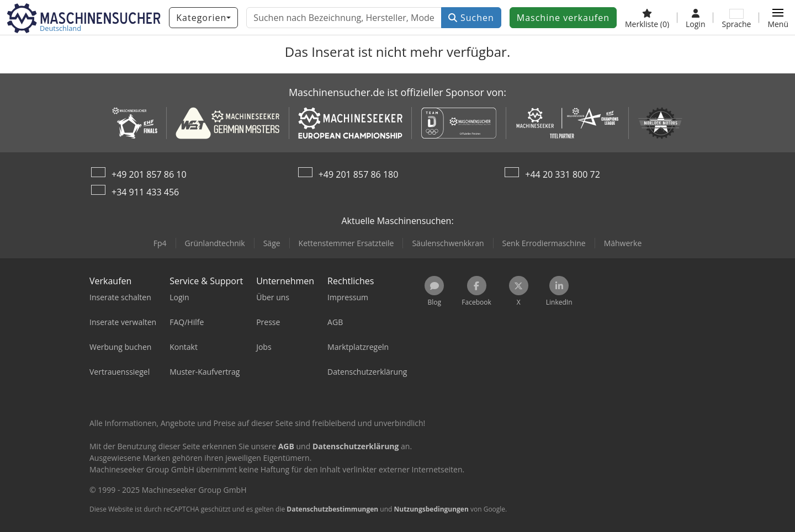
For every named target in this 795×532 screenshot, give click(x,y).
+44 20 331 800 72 (563, 174)
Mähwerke (623, 243)
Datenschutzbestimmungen (332, 509)
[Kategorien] (203, 18)
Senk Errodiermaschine (544, 243)
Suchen (471, 18)
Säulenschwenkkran (448, 243)
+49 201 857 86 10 (149, 174)
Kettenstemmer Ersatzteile (346, 243)
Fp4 (160, 243)
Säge (272, 243)
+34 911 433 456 (145, 192)
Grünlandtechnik (215, 243)
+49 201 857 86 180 (359, 174)
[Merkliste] (647, 18)
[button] (778, 18)
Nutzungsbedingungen (431, 509)
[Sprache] (736, 18)
